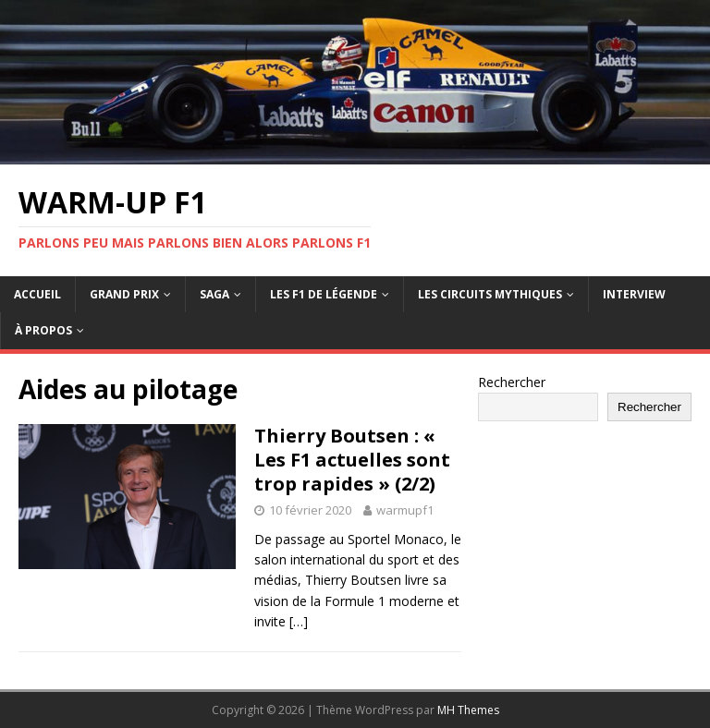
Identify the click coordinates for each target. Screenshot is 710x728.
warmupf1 (405, 510)
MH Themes (468, 710)
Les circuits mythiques (490, 294)
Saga (214, 294)
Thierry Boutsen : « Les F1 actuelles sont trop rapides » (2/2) (352, 460)
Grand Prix (124, 294)
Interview (634, 294)
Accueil (37, 294)
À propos (43, 330)
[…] (299, 621)
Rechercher (512, 382)
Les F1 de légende (324, 294)
